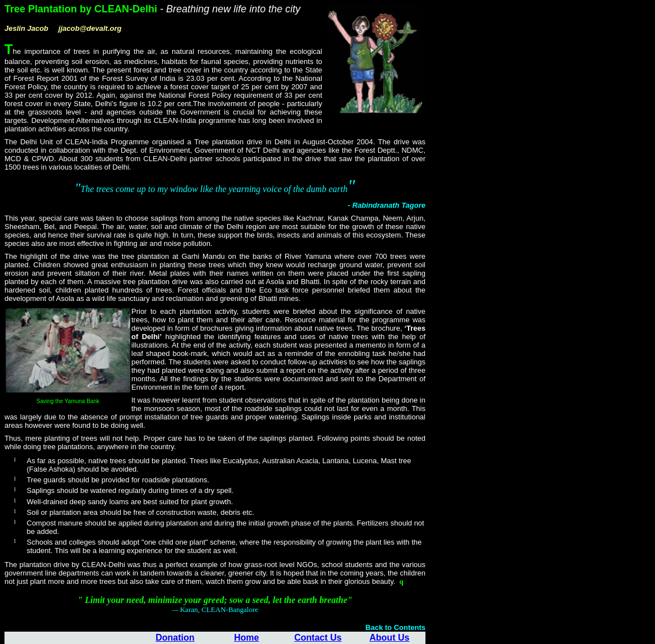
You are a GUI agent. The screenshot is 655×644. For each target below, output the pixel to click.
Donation (175, 638)
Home (246, 638)
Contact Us (318, 638)
